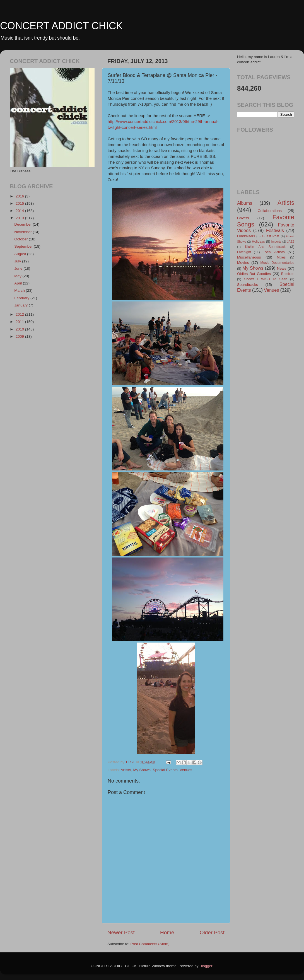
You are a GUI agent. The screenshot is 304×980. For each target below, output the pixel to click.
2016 (20, 196)
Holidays (258, 242)
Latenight (244, 252)
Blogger (206, 966)
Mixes (281, 257)
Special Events (165, 770)
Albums (245, 203)
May (18, 276)
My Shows (142, 770)
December (23, 224)
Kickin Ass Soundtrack (265, 247)
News (282, 268)
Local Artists (273, 252)
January (21, 305)
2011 (20, 322)
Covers (243, 218)
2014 (20, 211)
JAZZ (291, 242)
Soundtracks (248, 285)
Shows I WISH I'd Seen (266, 279)
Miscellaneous (249, 257)
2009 (20, 336)
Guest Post (271, 236)
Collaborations (270, 211)
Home (167, 932)
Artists (126, 770)
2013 (20, 218)
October (21, 239)
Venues (186, 770)
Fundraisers (246, 236)
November (23, 232)
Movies (243, 263)
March (20, 290)
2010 (20, 329)
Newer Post (121, 932)
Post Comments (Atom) (150, 944)
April (19, 283)
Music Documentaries (277, 263)
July (18, 261)
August (21, 254)
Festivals (275, 230)
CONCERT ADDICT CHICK (61, 26)
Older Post (212, 932)
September (24, 246)
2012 (20, 314)
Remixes (288, 274)
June (19, 268)
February (22, 298)
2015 (20, 203)
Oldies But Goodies (254, 274)
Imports (276, 242)
